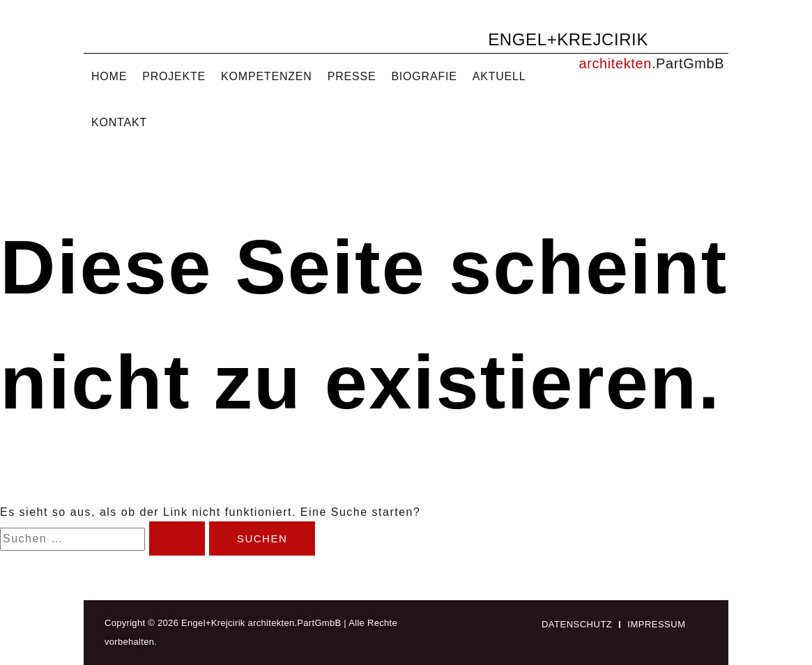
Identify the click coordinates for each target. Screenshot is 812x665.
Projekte (174, 76)
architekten (615, 63)
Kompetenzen (267, 76)
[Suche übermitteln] (177, 538)
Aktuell (499, 76)
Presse (352, 76)
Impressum (656, 624)
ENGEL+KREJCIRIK (568, 39)
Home (109, 76)
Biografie (424, 76)
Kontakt (119, 122)
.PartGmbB (688, 63)
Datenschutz (577, 624)
